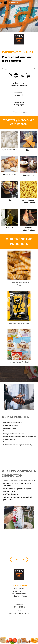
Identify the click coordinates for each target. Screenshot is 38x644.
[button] (2, 2)
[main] (19, 56)
